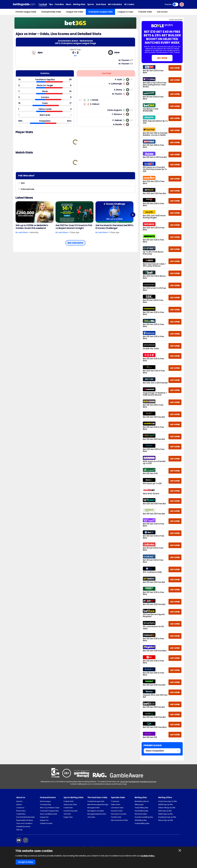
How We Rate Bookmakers (25, 817)
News (68, 4)
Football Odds (69, 801)
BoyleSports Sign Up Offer (167, 817)
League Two (44, 820)
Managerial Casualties (96, 811)
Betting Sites (79, 4)
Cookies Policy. (148, 856)
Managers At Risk (93, 808)
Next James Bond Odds (119, 820)
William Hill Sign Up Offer (167, 808)
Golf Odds (67, 814)
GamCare (124, 782)
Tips (51, 4)
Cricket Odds (68, 808)
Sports (91, 4)
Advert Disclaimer (176, 19)
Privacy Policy (21, 811)
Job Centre (91, 817)
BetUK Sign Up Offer (165, 811)
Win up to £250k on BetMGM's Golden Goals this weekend (32, 227)
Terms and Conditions (24, 823)
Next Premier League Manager (98, 804)
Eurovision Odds (117, 811)
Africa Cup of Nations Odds (50, 808)
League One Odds (75, 12)
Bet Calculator (115, 4)
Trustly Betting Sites (141, 808)
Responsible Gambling (24, 820)
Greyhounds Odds (70, 804)
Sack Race (101, 4)
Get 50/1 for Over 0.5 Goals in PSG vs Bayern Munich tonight (74, 227)
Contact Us (20, 808)
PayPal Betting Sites (141, 811)
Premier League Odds (26, 12)
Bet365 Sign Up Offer (165, 804)
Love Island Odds (117, 808)
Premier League (45, 801)
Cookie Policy (21, 814)
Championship (45, 804)
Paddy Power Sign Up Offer (168, 801)
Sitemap (19, 830)
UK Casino (129, 4)
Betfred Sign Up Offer (165, 814)
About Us (19, 801)
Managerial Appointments (97, 814)
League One (44, 817)
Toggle (175, 4)
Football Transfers (46, 823)
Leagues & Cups (125, 12)
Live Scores (162, 12)
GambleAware (134, 782)
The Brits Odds (116, 817)
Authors (19, 804)
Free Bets (59, 4)
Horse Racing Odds (71, 811)
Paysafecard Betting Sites (144, 817)
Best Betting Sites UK (142, 801)
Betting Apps (139, 804)
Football (43, 4)
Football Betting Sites (142, 823)
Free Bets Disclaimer (23, 827)
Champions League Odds (101, 12)
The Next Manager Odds (96, 801)
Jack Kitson (23, 232)
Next (133, 215)
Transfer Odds (145, 12)
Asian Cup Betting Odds (48, 814)
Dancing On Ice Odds (119, 814)
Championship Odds (51, 12)
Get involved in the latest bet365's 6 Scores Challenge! (114, 227)
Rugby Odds (68, 817)
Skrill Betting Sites (141, 820)
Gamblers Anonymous (148, 782)
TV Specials (115, 801)
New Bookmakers (141, 814)
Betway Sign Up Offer (166, 820)
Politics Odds (116, 804)
